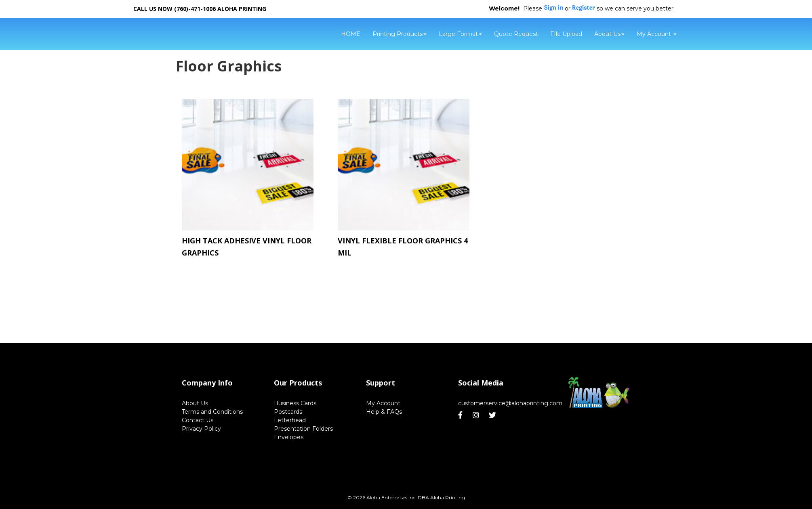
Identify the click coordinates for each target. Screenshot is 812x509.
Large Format (460, 34)
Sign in (553, 8)
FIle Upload (566, 34)
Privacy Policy (201, 429)
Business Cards (295, 403)
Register (584, 8)
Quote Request (516, 34)
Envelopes (289, 437)
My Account (383, 403)
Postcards (288, 412)
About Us (609, 34)
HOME (351, 34)
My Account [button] (657, 34)
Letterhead (290, 420)
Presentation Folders (303, 429)
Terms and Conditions (212, 412)
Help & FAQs (384, 412)
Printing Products (400, 34)
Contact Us (198, 420)
